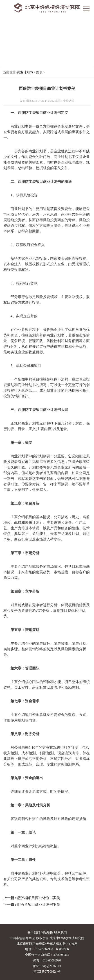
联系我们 (60, 933)
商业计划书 (25, 72)
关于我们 (34, 933)
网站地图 (47, 933)
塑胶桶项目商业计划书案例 (39, 898)
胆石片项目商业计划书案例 (39, 905)
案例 (39, 72)
